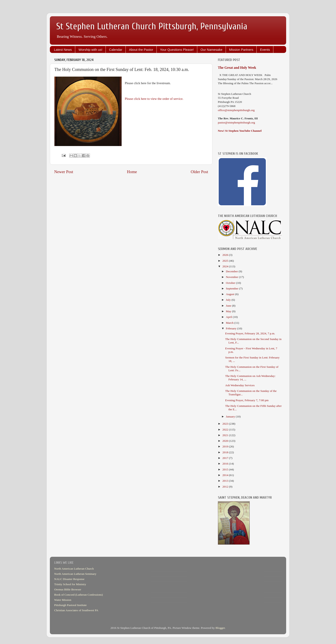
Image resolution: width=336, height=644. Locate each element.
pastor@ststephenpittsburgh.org (236, 122)
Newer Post (64, 172)
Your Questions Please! (177, 50)
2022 (226, 430)
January (231, 416)
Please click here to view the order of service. (154, 99)
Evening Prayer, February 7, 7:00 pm (247, 400)
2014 (226, 475)
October (231, 283)
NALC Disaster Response (69, 579)
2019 (226, 446)
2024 (226, 266)
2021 (226, 435)
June (229, 306)
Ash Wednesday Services (240, 385)
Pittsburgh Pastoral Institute (70, 605)
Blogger (220, 628)
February (232, 328)
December (232, 271)
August (230, 294)
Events (265, 50)
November (232, 277)
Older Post (199, 172)
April (229, 317)
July (229, 300)
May (229, 311)
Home (132, 172)
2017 (226, 458)
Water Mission (63, 600)
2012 (226, 487)
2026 (226, 255)
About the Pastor (141, 50)
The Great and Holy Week (237, 68)
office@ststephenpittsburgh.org (236, 110)
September (232, 288)
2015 (226, 469)
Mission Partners (241, 50)
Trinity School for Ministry (70, 584)
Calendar (116, 50)
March (230, 323)
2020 (226, 441)
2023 (226, 424)
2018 (226, 452)
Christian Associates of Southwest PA (76, 610)
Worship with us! (90, 50)
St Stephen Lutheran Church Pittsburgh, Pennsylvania (152, 26)
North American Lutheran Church (74, 569)
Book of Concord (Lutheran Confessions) (78, 595)
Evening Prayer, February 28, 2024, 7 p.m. (250, 333)
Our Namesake (211, 50)
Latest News (63, 50)
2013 (226, 481)
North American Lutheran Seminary (75, 574)
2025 (226, 261)
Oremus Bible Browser (68, 589)
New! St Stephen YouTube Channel (240, 131)
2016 (226, 464)
